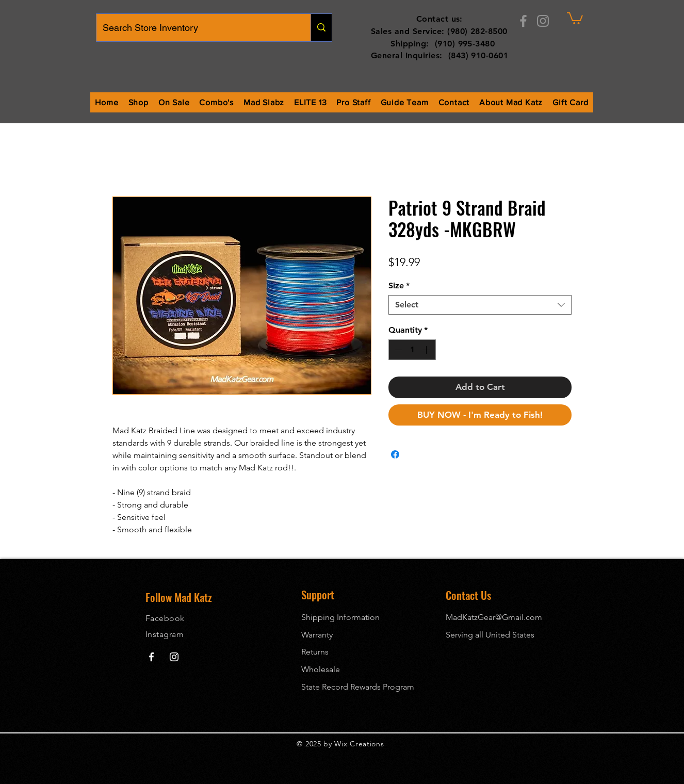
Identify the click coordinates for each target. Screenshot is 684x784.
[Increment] (427, 350)
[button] (575, 18)
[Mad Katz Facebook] (151, 657)
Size (399, 285)
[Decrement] (397, 350)
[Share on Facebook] (395, 454)
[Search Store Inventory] (196, 28)
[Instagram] (543, 21)
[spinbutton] (412, 350)
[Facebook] (523, 21)
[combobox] (480, 305)
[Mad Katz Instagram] (174, 657)
